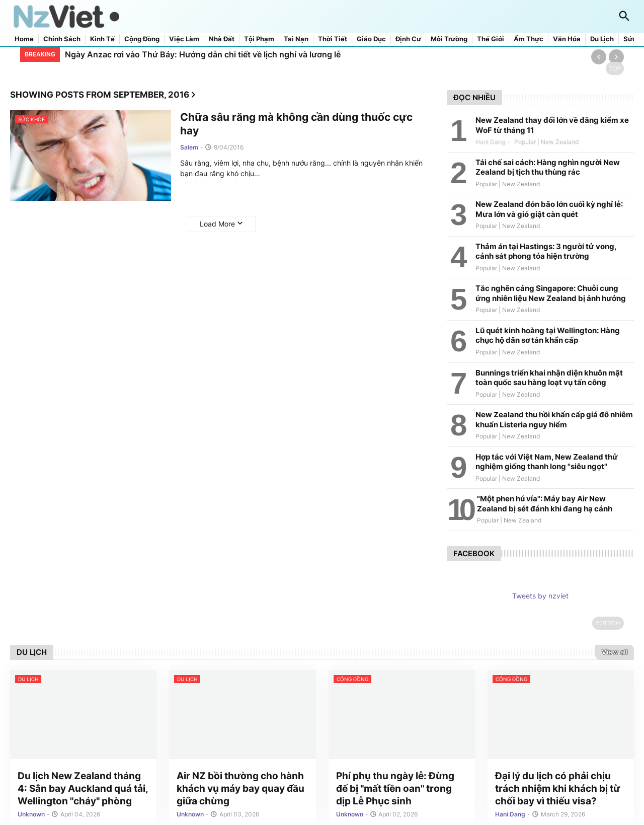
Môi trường (449, 39)
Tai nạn (296, 39)
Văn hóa (567, 39)
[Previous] (599, 57)
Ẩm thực (529, 39)
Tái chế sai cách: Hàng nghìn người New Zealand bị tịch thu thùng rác (548, 167)
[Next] (616, 57)
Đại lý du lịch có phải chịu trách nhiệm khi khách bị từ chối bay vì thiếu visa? (557, 790)
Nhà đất (222, 39)
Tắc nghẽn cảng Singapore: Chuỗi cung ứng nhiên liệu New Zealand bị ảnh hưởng (551, 293)
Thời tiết (333, 39)
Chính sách (62, 39)
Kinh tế (102, 39)
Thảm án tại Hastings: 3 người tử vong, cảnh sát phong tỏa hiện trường (546, 251)
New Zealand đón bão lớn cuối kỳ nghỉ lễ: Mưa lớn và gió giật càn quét (549, 209)
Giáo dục (371, 39)
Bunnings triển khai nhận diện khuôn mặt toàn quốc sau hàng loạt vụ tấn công (549, 378)
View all (615, 652)
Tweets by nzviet (540, 596)
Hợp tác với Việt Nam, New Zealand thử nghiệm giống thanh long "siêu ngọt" (547, 462)
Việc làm (184, 39)
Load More (217, 224)
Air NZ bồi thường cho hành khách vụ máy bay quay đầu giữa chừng (240, 790)
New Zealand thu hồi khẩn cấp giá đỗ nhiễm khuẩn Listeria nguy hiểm (554, 420)
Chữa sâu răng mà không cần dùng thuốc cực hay (296, 124)
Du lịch (602, 39)
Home (24, 39)
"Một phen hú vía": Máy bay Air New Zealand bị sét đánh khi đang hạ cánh (545, 504)
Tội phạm (259, 39)
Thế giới (491, 39)
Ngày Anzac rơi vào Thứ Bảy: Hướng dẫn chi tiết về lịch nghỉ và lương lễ (203, 54)
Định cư (408, 39)
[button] (624, 17)
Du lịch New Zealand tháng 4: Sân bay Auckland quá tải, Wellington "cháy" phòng (83, 790)
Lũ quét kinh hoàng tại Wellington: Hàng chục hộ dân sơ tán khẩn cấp (548, 335)
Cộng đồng (142, 39)
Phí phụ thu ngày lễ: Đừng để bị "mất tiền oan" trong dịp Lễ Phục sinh (395, 790)
